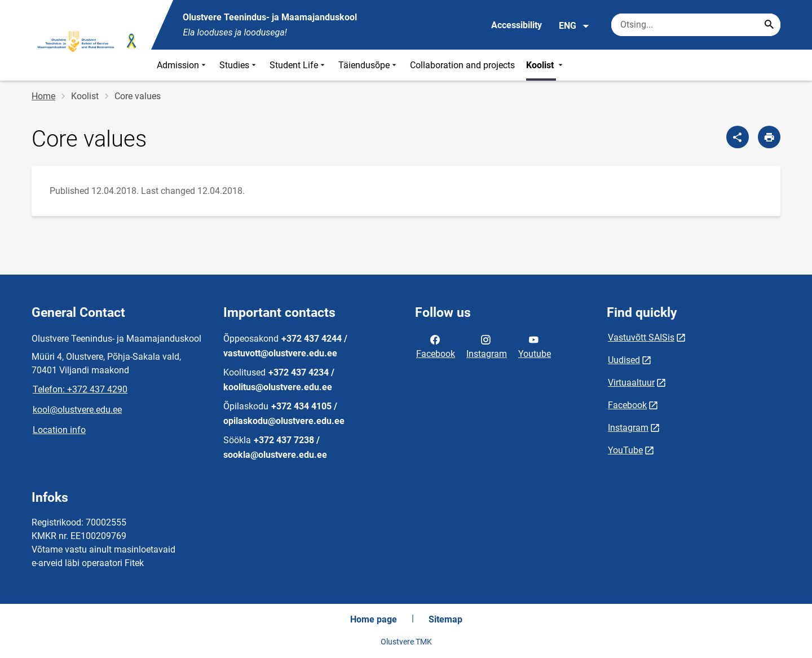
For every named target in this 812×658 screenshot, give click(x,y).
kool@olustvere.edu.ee (77, 410)
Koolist (546, 65)
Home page (374, 619)
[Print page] (769, 137)
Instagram (487, 346)
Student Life (298, 65)
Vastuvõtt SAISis (641, 337)
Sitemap (445, 619)
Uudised (624, 360)
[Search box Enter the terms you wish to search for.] (696, 25)
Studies (239, 65)
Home (43, 96)
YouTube (625, 450)
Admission (182, 65)
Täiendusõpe (369, 65)
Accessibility (517, 25)
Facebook (436, 346)
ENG (574, 26)
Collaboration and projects (462, 65)
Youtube (535, 346)
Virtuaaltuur (631, 383)
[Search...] (769, 25)
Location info (59, 430)
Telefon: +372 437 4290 (80, 389)
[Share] (738, 137)
